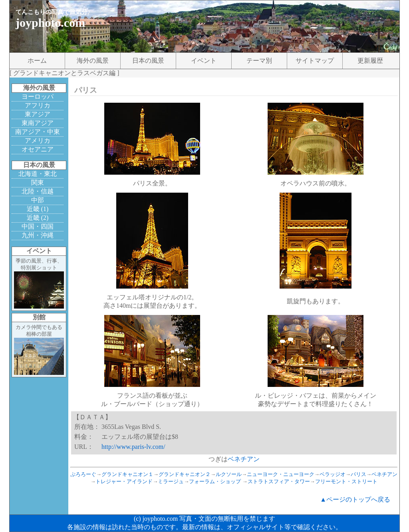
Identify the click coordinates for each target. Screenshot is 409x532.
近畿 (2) (38, 218)
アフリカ (38, 105)
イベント (204, 61)
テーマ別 (259, 61)
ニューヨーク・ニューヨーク (281, 474)
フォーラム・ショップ (215, 481)
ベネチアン (244, 459)
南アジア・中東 (38, 132)
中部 (38, 200)
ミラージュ (171, 481)
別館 (39, 317)
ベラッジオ (333, 474)
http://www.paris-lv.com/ (133, 447)
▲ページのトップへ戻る (355, 499)
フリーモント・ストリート (346, 481)
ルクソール (229, 474)
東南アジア (38, 123)
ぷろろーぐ (83, 474)
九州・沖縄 (38, 235)
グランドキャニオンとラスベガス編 (64, 73)
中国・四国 (38, 226)
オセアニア (38, 149)
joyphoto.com (50, 23)
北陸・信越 (38, 191)
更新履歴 (370, 61)
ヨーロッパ (38, 97)
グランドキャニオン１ (127, 474)
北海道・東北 (38, 174)
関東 (38, 182)
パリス (358, 474)
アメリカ (38, 140)
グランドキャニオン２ (185, 474)
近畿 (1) (38, 209)
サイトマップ (315, 61)
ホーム (37, 61)
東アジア (38, 114)
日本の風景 (148, 61)
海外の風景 (93, 61)
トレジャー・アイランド (124, 481)
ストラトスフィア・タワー (279, 481)
